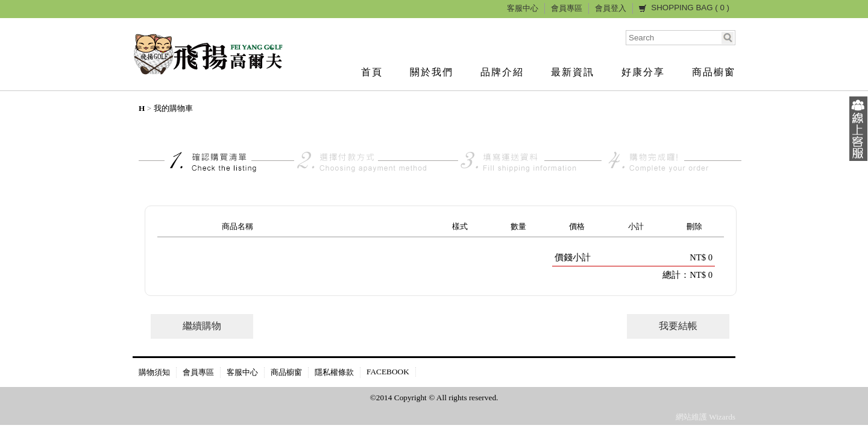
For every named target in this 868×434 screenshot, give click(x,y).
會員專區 (567, 8)
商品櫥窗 (714, 72)
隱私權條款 (334, 372)
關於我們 (432, 72)
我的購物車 (173, 108)
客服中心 (523, 8)
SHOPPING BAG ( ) (690, 8)
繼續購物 (202, 326)
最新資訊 (573, 72)
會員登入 (611, 8)
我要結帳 (678, 326)
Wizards (722, 417)
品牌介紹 (502, 72)
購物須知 (154, 372)
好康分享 (643, 72)
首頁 (372, 72)
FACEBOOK (388, 372)
